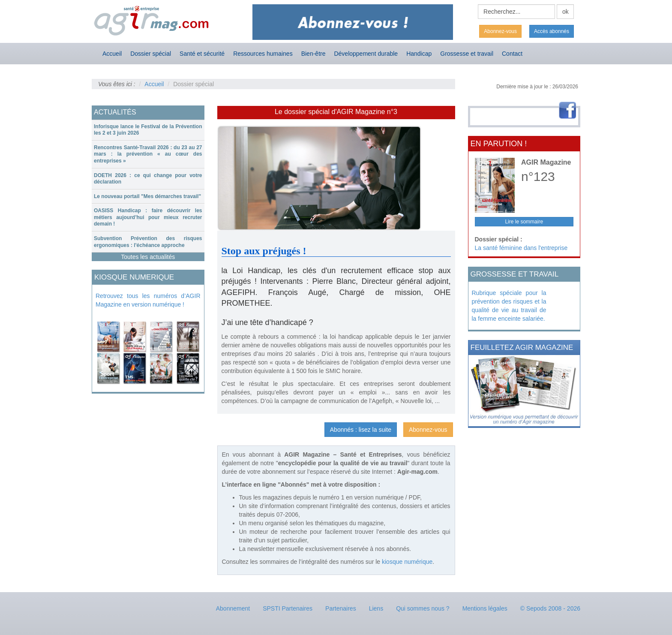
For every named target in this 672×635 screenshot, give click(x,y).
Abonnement (233, 608)
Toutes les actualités (148, 257)
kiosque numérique (407, 562)
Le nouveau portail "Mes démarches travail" (147, 196)
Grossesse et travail (467, 54)
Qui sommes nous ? (423, 608)
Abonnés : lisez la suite (361, 430)
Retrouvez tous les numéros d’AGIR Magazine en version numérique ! (148, 300)
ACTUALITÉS (115, 112)
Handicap (419, 54)
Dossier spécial (151, 54)
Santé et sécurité (202, 54)
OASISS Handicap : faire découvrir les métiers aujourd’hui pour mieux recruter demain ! (148, 217)
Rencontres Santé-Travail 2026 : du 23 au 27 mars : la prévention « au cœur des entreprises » (148, 154)
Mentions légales (485, 608)
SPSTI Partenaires (288, 608)
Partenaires (341, 608)
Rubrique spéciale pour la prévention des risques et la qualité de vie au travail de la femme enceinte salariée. (509, 306)
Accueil (112, 54)
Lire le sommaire (524, 222)
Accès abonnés (552, 31)
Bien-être (313, 54)
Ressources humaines (263, 54)
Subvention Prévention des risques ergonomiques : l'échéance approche (148, 242)
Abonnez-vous (500, 31)
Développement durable (366, 54)
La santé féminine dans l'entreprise (521, 248)
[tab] (148, 130)
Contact (512, 54)
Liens (376, 608)
